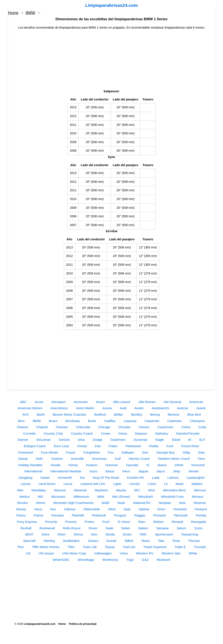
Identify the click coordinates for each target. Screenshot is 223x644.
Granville (77, 459)
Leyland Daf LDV (93, 484)
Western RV (145, 553)
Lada (156, 478)
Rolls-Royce (72, 528)
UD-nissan (46, 553)
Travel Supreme (155, 547)
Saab (109, 528)
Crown (106, 433)
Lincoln (135, 484)
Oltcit (112, 509)
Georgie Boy (166, 452)
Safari (125, 528)
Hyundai (132, 465)
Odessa (70, 509)
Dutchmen (118, 440)
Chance (23, 427)
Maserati (80, 490)
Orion (161, 509)
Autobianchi (160, 408)
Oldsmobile (92, 509)
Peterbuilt (99, 515)
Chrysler (125, 427)
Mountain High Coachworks (73, 503)
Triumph (200, 547)
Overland (180, 509)
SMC (143, 534)
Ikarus (162, 465)
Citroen (144, 427)
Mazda (121, 490)
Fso (111, 452)
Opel (127, 509)
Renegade (199, 522)
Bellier (119, 414)
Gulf (118, 459)
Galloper (128, 452)
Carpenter (152, 421)
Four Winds (49, 452)
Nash (121, 503)
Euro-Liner (61, 446)
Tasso (146, 541)
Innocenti (198, 465)
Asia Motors (59, 408)
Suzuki (111, 541)
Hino (201, 459)
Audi (123, 408)
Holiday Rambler (31, 465)
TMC (71, 547)
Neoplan (165, 503)
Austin (139, 408)
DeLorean (44, 440)
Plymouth (181, 515)
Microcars (58, 497)
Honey (73, 465)
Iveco (126, 471)
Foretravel (26, 452)
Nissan (21, 509)
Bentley (137, 414)
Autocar (183, 408)
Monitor (23, 503)
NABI (105, 503)
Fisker (113, 446)
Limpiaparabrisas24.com (111, 5)
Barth (41, 414)
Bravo (53, 421)
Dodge (98, 440)
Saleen (143, 528)
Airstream (81, 402)
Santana (162, 528)
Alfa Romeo (147, 402)
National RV (142, 503)
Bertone (173, 414)
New (182, 503)
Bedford (100, 414)
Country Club (53, 433)
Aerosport (59, 402)
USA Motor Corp (74, 553)
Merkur (25, 497)
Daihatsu (162, 433)
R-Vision (124, 522)
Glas (201, 452)
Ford (170, 446)
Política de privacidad (83, 624)
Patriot (38, 515)
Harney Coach (139, 459)
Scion (199, 528)
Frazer (71, 452)
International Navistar (66, 471)
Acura (39, 402)
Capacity (130, 421)
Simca (78, 534)
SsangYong (190, 534)
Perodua (57, 515)
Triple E (180, 547)
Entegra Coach (35, 446)
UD (28, 553)
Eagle (160, 440)
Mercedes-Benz (175, 490)
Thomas (194, 541)
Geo (145, 452)
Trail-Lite (129, 547)
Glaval (23, 459)
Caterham (175, 421)
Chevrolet (83, 427)
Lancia (26, 484)
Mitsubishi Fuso (172, 497)
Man (20, 490)
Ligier (117, 484)
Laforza (173, 478)
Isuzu (93, 471)
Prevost (71, 522)
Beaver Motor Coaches (69, 414)
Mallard (197, 484)
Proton (89, 522)
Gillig (186, 452)
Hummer (112, 465)
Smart (127, 534)
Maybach (101, 490)
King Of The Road (106, 478)
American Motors (30, 408)
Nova (38, 509)
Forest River (190, 446)
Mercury (200, 490)
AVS (26, 414)
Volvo (124, 553)
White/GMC (61, 560)
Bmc (21, 421)
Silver (61, 534)
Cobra (186, 427)
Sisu (94, 534)
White (193, 553)
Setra (45, 534)
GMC (39, 459)
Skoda (110, 534)
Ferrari (82, 446)
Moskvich (163, 560)
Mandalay (39, 490)
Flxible (154, 446)
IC (148, 465)
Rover (93, 528)
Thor (20, 547)
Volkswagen (103, 553)
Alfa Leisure (122, 402)
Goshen (57, 459)
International (33, 471)
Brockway (73, 421)
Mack (180, 484)
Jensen (194, 471)
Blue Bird (194, 414)
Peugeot (120, 515)
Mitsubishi (146, 497)
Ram (142, 522)
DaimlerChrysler (188, 433)
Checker (62, 427)
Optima (144, 509)
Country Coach (82, 433)
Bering (155, 414)
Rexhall (26, 528)
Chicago (104, 427)
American (196, 402)
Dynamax (141, 440)
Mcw (152, 490)
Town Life (90, 547)
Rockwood (47, 528)
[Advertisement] (112, 60)
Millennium (81, 497)
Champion (197, 421)
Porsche (51, 522)
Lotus (152, 484)
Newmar (200, 503)
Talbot (129, 541)
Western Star (171, 553)
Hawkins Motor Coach (174, 459)
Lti (166, 484)
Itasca (110, 471)
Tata (161, 541)
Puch (106, 522)
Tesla (176, 541)
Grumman (99, 459)
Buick (92, 421)
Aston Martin (85, 408)
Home (13, 13)
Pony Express (27, 522)
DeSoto (64, 440)
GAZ (145, 560)
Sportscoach (164, 534)
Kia (82, 478)
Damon (23, 440)
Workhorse (110, 560)
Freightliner (92, 452)
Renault (177, 522)
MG (40, 497)
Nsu (53, 509)
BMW (30, 13)
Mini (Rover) (121, 497)
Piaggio (140, 515)
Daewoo (141, 433)
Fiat (98, 446)
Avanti (201, 408)
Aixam (100, 402)
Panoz (21, 515)
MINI (101, 497)
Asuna (107, 408)
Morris (41, 503)
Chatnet (42, 427)
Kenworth (65, 478)
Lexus (68, 484)
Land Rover (47, 484)
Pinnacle (160, 515)
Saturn (181, 528)
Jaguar (143, 471)
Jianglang (25, 478)
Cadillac (110, 421)
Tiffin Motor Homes (46, 547)
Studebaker (71, 541)
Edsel (176, 440)
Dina (81, 440)
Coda (202, 427)
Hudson (92, 465)
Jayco (161, 471)
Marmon (60, 490)
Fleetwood (133, 446)
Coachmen (165, 427)
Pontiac (201, 515)
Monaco (198, 497)
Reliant (158, 522)
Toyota (110, 547)
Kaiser (45, 478)
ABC (23, 402)
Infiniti (179, 465)
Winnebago (86, 560)
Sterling (49, 541)
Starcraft (29, 541)
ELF (202, 440)
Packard (201, 509)
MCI (137, 490)
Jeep (177, 471)
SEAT (29, 534)
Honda (56, 465)
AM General (172, 402)
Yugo (130, 560)
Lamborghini (196, 478)
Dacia (123, 433)
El (190, 440)
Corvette (29, 433)
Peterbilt (78, 515)
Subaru (93, 541)
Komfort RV (135, 478)
